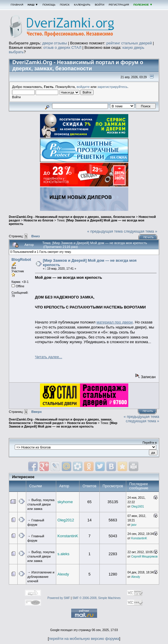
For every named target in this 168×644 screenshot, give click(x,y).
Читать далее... (49, 357)
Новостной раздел (49, 423)
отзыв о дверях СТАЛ (62, 47)
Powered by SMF (59, 598)
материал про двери (115, 322)
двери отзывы (54, 43)
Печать (148, 237)
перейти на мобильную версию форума (84, 639)
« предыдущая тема (105, 231)
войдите (83, 87)
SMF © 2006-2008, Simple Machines (97, 598)
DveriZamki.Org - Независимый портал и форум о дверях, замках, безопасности (72, 217)
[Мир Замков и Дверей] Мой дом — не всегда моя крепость (63, 425)
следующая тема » (141, 231)
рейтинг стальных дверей (129, 43)
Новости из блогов (38, 220)
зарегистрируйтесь (112, 87)
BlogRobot (21, 260)
